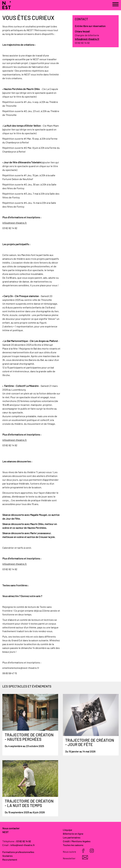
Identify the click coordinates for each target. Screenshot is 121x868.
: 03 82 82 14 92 (23, 841)
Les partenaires (72, 838)
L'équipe (68, 830)
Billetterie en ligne (73, 834)
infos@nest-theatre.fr (15, 223)
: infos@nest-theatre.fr (22, 845)
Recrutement (10, 860)
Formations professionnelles (18, 852)
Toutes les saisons (73, 845)
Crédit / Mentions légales (77, 841)
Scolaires (7, 856)
